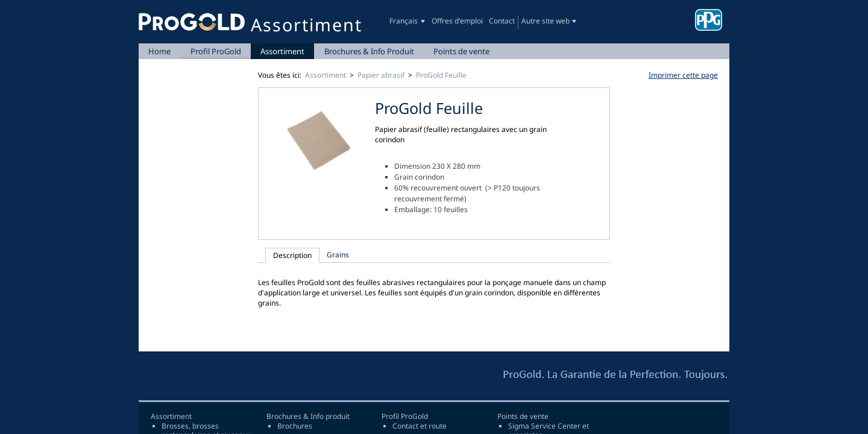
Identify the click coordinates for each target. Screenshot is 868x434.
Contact (502, 21)
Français (404, 21)
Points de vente (461, 51)
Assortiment (282, 51)
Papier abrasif (381, 75)
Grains (338, 255)
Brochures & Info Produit (369, 51)
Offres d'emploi (457, 21)
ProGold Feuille (441, 75)
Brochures (295, 426)
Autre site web (546, 21)
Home (159, 51)
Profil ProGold (216, 51)
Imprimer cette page (683, 75)
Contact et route (420, 426)
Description (292, 255)
